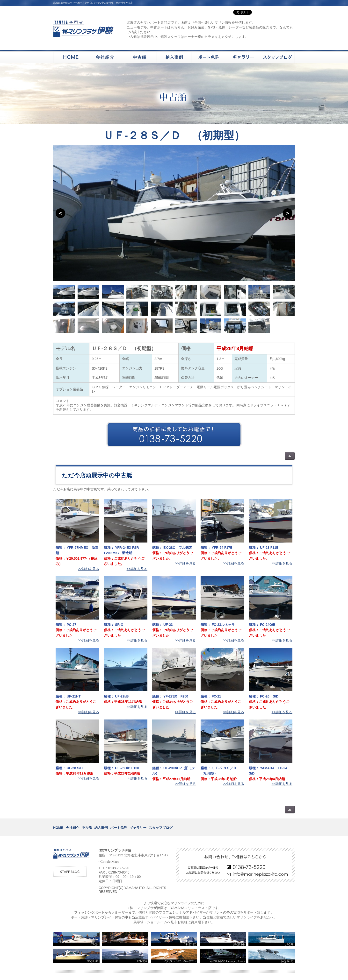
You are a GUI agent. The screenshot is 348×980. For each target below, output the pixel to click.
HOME (58, 828)
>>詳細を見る (89, 569)
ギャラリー (138, 828)
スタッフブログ (161, 828)
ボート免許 (119, 828)
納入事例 (101, 828)
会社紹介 (72, 828)
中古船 (87, 828)
